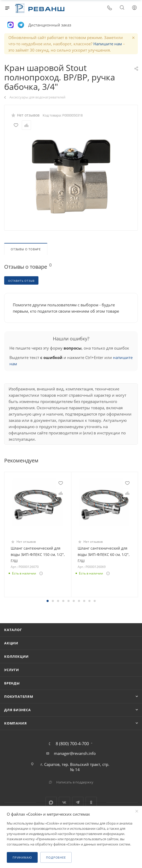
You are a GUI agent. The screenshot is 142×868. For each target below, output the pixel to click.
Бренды (12, 683)
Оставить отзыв (21, 281)
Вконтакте (64, 802)
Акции (11, 643)
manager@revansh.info (75, 753)
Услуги (12, 670)
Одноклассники (91, 802)
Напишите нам (108, 44)
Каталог (13, 630)
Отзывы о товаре (26, 249)
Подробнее (56, 857)
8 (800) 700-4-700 (72, 744)
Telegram (78, 802)
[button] (48, 601)
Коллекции (16, 656)
